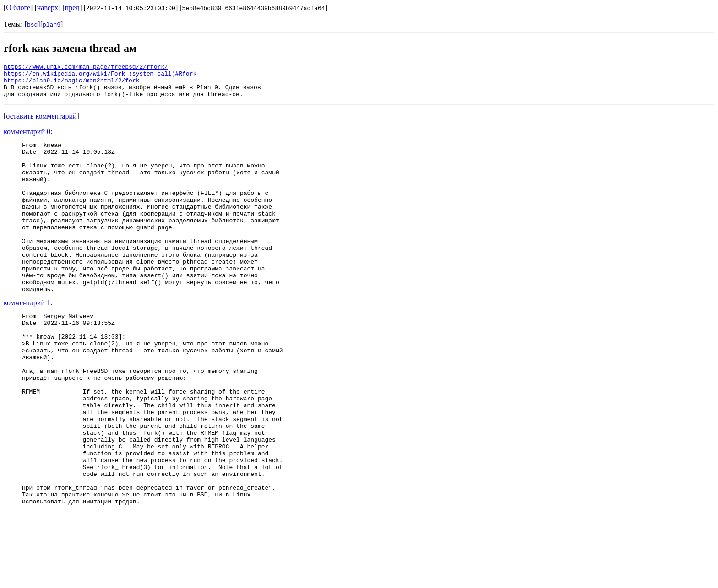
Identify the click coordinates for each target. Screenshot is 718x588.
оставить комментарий (41, 123)
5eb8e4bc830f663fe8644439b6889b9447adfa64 (254, 8)
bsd (32, 24)
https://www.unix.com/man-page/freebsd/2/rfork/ (86, 68)
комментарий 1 (27, 340)
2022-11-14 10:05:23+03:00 (131, 8)
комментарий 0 (27, 138)
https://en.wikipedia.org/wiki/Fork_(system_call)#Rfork (100, 76)
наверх (48, 8)
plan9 (52, 24)
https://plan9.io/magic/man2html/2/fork (71, 84)
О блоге (18, 8)
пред (72, 8)
